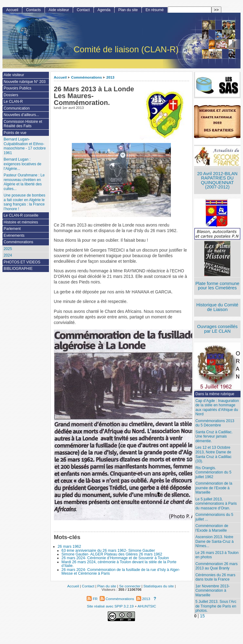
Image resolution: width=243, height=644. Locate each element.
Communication (17, 108)
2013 (110, 77)
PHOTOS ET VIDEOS (22, 262)
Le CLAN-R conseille (21, 215)
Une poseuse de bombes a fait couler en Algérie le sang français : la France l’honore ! (24, 202)
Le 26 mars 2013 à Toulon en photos (217, 555)
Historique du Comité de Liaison (217, 307)
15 (202, 616)
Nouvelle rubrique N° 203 (25, 82)
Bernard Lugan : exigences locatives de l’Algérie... (23, 164)
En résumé (154, 10)
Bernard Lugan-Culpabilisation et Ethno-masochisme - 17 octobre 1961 (25, 146)
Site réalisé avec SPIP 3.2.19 (110, 606)
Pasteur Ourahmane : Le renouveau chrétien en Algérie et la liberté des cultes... (24, 182)
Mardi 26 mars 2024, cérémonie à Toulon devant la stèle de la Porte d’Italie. (119, 564)
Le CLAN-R (13, 102)
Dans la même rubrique (215, 394)
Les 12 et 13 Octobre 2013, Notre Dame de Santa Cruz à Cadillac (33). (213, 454)
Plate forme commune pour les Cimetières (217, 286)
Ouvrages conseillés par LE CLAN (217, 329)
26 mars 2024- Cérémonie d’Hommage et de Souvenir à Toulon (115, 558)
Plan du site (128, 10)
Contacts (33, 10)
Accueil (60, 77)
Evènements (14, 236)
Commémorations (87, 77)
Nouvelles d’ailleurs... (21, 115)
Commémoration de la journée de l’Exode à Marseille (214, 488)
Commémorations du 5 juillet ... (214, 517)
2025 (8, 249)
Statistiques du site (158, 586)
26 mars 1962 (69, 547)
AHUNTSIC (147, 606)
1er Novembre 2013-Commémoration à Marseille (213, 591)
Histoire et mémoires (21, 222)
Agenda (104, 10)
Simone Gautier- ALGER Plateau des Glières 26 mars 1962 (112, 554)
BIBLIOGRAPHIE (18, 269)
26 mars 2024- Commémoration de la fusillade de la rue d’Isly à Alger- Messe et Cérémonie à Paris (121, 572)
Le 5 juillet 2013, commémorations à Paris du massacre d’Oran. (216, 504)
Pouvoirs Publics (17, 88)
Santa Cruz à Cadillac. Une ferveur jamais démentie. (214, 437)
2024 (8, 255)
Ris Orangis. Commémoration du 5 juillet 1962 (213, 472)
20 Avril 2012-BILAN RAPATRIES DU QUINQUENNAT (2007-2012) (217, 180)
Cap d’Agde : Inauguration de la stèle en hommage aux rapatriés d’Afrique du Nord (217, 408)
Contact (83, 10)
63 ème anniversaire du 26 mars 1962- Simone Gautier (108, 551)
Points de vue (15, 133)
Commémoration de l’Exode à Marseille (212, 528)
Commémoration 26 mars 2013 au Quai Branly (216, 566)
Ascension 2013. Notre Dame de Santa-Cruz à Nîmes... (215, 541)
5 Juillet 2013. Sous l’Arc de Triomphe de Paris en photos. (216, 606)
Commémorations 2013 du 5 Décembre (215, 423)
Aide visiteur (59, 10)
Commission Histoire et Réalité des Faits (23, 124)
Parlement (12, 229)
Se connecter (130, 586)
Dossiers (11, 95)
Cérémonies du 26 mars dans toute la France (215, 577)
